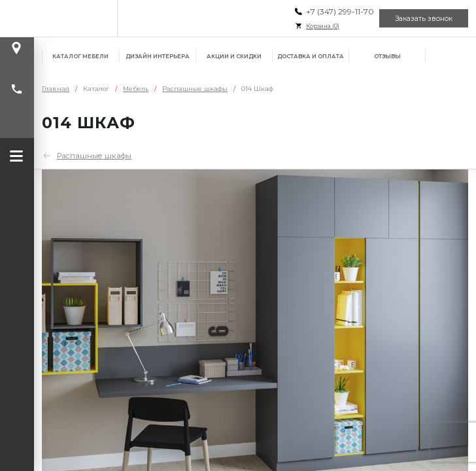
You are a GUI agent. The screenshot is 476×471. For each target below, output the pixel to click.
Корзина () (323, 26)
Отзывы (387, 56)
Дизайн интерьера (158, 56)
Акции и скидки (234, 56)
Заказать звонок (424, 19)
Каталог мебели (80, 56)
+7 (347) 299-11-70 (340, 11)
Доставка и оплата (311, 56)
